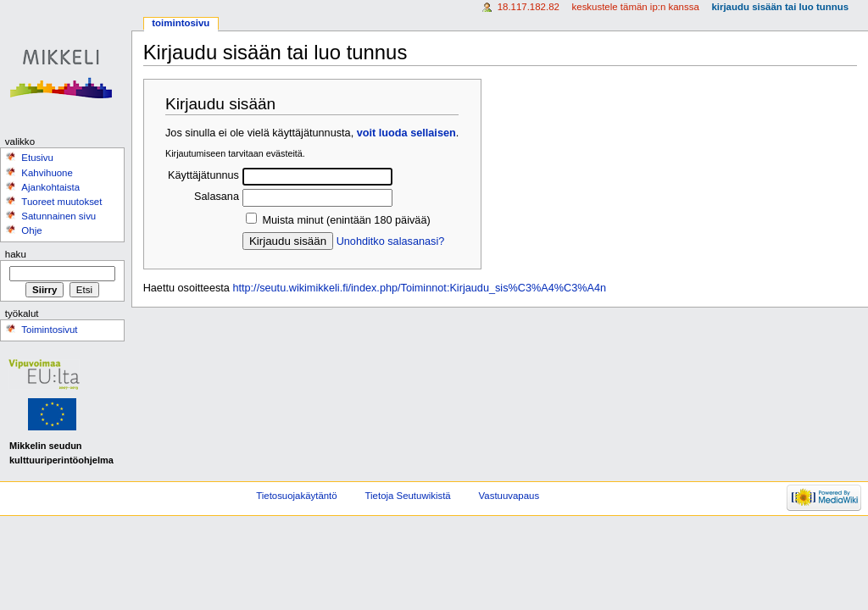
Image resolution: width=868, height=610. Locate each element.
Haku (16, 254)
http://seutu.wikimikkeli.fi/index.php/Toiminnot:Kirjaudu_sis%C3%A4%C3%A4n (419, 288)
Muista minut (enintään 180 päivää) (346, 220)
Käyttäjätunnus (203, 175)
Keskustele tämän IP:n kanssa (636, 7)
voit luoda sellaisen (406, 133)
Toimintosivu (181, 23)
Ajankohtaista (50, 187)
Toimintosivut (49, 330)
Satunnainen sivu (58, 216)
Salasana (217, 197)
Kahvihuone (47, 173)
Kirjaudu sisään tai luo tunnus (780, 7)
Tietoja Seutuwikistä (408, 496)
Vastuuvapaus (509, 496)
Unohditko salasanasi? (391, 241)
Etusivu (37, 158)
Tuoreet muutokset (61, 202)
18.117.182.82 (529, 7)
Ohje (31, 230)
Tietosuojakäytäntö (296, 496)
